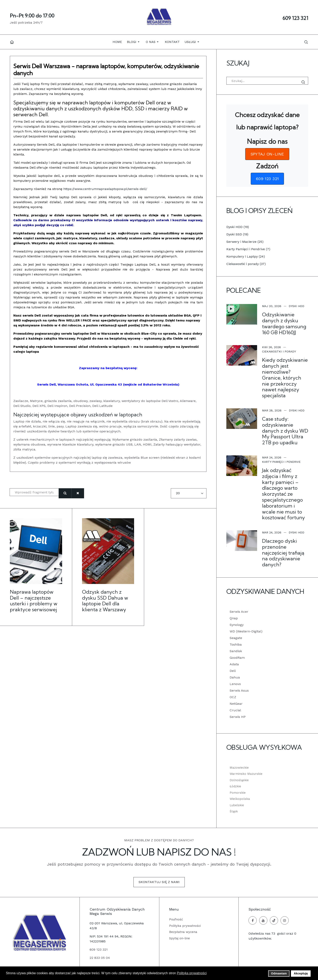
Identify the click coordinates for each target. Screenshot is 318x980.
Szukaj (304, 82)
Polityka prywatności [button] (192, 973)
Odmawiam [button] (279, 973)
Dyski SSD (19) (237, 234)
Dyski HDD (296, 306)
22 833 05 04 (100, 958)
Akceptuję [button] (301, 973)
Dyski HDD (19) (238, 227)
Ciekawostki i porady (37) (246, 264)
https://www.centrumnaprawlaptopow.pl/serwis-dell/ (105, 189)
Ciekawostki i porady (279, 351)
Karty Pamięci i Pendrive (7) (248, 249)
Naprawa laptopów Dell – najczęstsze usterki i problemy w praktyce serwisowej (34, 601)
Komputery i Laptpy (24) (246, 256)
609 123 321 (295, 18)
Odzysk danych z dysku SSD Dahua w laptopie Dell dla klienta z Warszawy (105, 601)
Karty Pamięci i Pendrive (281, 462)
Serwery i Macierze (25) (245, 242)
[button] (134, 42)
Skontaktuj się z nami (159, 882)
